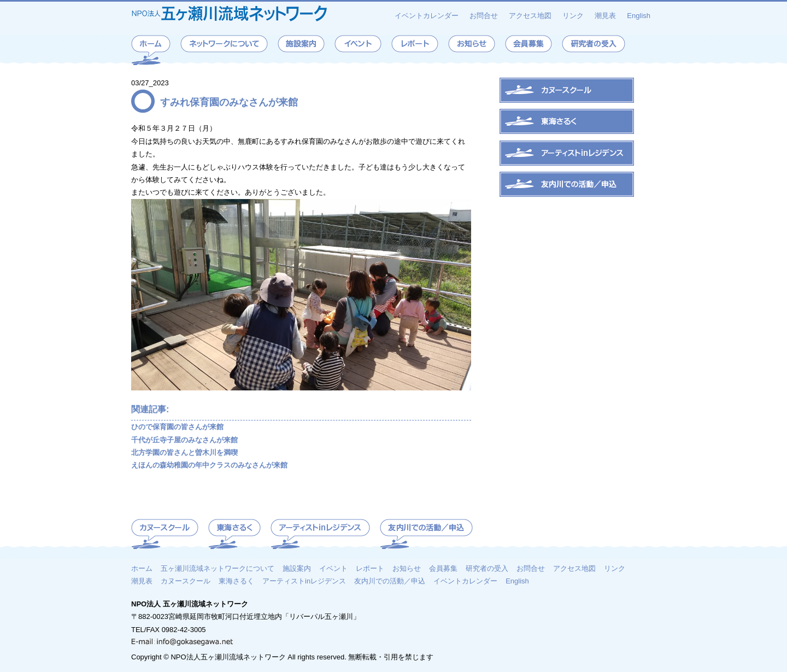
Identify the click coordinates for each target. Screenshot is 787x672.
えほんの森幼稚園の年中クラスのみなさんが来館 (209, 465)
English (639, 16)
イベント (333, 568)
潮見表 (605, 16)
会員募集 (443, 568)
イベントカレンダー (427, 16)
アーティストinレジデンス (304, 581)
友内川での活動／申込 (390, 581)
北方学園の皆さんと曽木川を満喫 (184, 452)
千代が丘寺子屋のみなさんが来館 (184, 440)
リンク (573, 16)
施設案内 (297, 568)
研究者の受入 (487, 568)
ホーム (142, 568)
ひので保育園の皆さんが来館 (177, 427)
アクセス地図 (530, 16)
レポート (370, 568)
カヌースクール (186, 581)
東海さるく (236, 581)
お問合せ (484, 16)
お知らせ (407, 568)
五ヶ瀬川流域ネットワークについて (218, 568)
